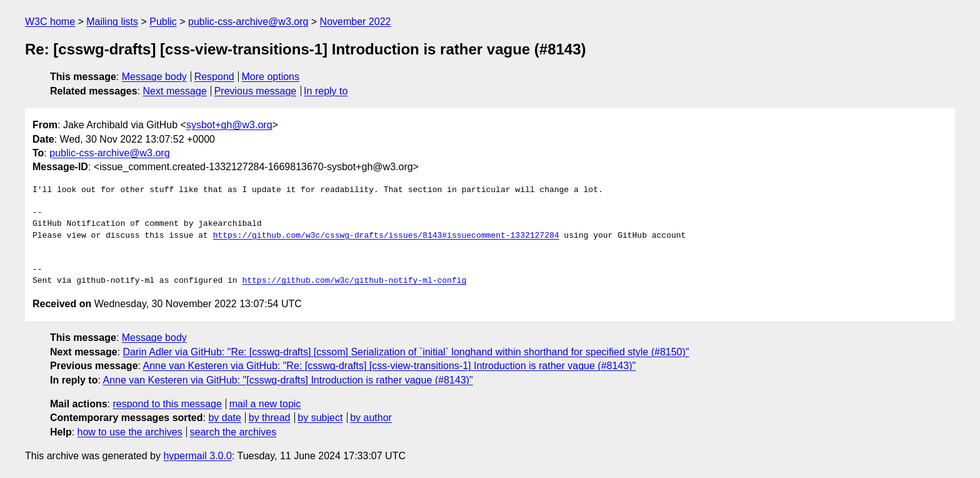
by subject (320, 418)
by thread (270, 418)
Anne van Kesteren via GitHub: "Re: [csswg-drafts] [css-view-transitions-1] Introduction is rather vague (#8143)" (390, 366)
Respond (214, 77)
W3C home (50, 22)
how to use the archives (130, 432)
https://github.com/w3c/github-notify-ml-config (354, 281)
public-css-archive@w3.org (248, 22)
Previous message (256, 91)
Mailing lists (112, 22)
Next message (175, 91)
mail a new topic (265, 404)
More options (271, 77)
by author (371, 418)
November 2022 (356, 22)
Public (163, 22)
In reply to (326, 91)
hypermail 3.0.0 (197, 456)
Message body (154, 77)
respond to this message (167, 404)
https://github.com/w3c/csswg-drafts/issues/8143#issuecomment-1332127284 (386, 236)
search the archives (233, 432)
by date (224, 418)
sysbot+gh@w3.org (229, 125)
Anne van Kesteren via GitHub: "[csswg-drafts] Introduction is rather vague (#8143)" (287, 380)
